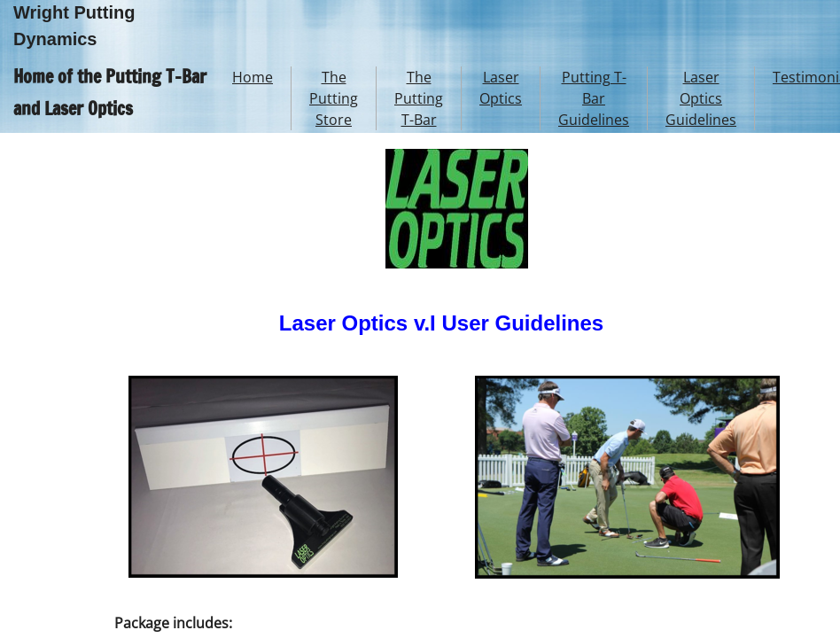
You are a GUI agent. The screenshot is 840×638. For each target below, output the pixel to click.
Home (253, 77)
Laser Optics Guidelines (701, 98)
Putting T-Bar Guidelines (594, 98)
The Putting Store (334, 98)
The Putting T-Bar (419, 98)
